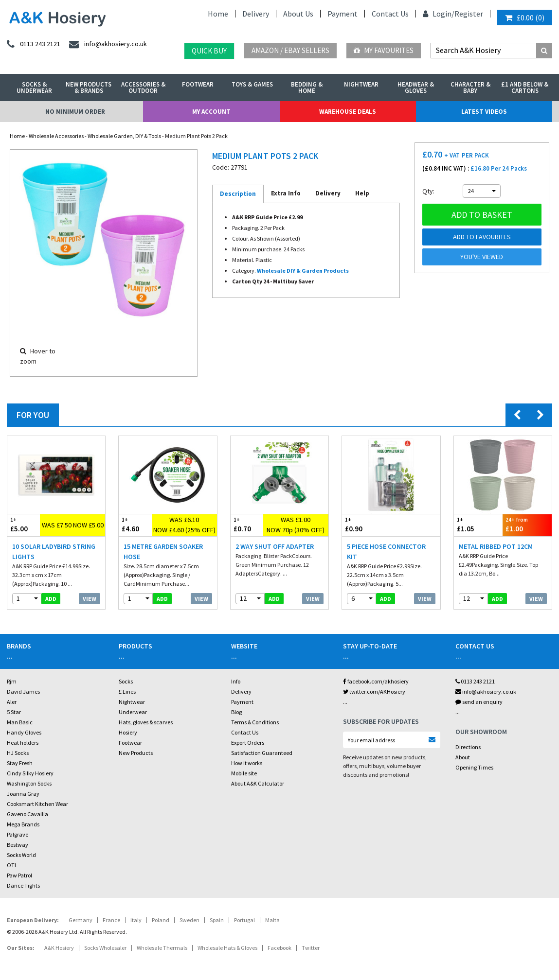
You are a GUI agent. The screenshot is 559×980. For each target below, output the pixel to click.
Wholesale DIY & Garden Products (303, 271)
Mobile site (244, 773)
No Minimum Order (75, 112)
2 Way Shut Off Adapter (275, 546)
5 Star (14, 712)
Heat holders (23, 743)
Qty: (428, 191)
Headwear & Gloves (416, 87)
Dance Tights (23, 885)
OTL (12, 865)
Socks (126, 681)
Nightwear (361, 84)
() (525, 17)
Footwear (198, 84)
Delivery (256, 14)
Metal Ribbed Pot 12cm (496, 546)
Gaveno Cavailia (27, 814)
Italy (136, 920)
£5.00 (24, 525)
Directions (468, 747)
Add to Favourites (482, 237)
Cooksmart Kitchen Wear (37, 804)
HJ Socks (18, 753)
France (111, 920)
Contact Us (390, 14)
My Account (211, 112)
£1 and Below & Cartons (525, 87)
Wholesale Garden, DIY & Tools (124, 136)
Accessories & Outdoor (143, 87)
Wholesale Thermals (162, 948)
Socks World (21, 855)
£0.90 (367, 525)
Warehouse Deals (348, 112)
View (90, 599)
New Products (136, 753)
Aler (12, 702)
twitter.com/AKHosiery (374, 691)
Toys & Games (252, 84)
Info (236, 681)
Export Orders (248, 743)
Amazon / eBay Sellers (290, 50)
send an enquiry (479, 702)
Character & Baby (470, 87)
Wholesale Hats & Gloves (227, 948)
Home (218, 14)
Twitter (311, 948)
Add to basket (482, 215)
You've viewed (482, 257)
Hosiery (128, 732)
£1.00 (527, 525)
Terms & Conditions (255, 722)
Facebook (279, 948)
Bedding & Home (307, 87)
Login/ (439, 14)
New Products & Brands (89, 87)
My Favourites (384, 50)
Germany (81, 920)
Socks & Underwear (34, 87)
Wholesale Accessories (56, 136)
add (51, 599)
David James (23, 691)
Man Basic (20, 722)
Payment (343, 14)
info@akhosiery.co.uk (486, 691)
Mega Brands (23, 824)
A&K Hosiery (59, 948)
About (463, 757)
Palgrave (18, 834)
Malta (272, 920)
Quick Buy (209, 51)
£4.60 (135, 525)
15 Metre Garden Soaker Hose (163, 551)
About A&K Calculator (258, 783)
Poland (161, 920)
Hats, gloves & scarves (146, 722)
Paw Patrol (19, 875)
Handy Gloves (24, 732)
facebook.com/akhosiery (376, 681)
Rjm (12, 681)
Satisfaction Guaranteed (262, 753)
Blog (236, 712)
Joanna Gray (23, 794)
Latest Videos (484, 112)
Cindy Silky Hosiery (30, 773)
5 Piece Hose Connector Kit (386, 551)
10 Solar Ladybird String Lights (54, 551)
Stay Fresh (20, 763)
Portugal (244, 920)
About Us (298, 14)
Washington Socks (29, 783)
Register (469, 14)
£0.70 (247, 525)
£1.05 (478, 525)
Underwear (133, 712)
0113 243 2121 (475, 681)
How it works (247, 763)
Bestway (18, 845)
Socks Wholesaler (105, 948)
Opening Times (474, 767)
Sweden (189, 920)
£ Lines (127, 691)
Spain (217, 920)
